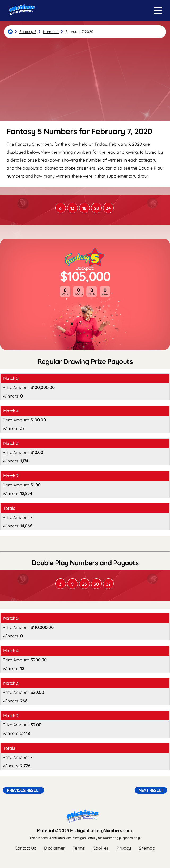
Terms (79, 848)
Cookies (101, 848)
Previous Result (24, 790)
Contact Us (25, 848)
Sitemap (147, 848)
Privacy (124, 848)
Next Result (151, 790)
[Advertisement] (85, 79)
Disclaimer (54, 848)
